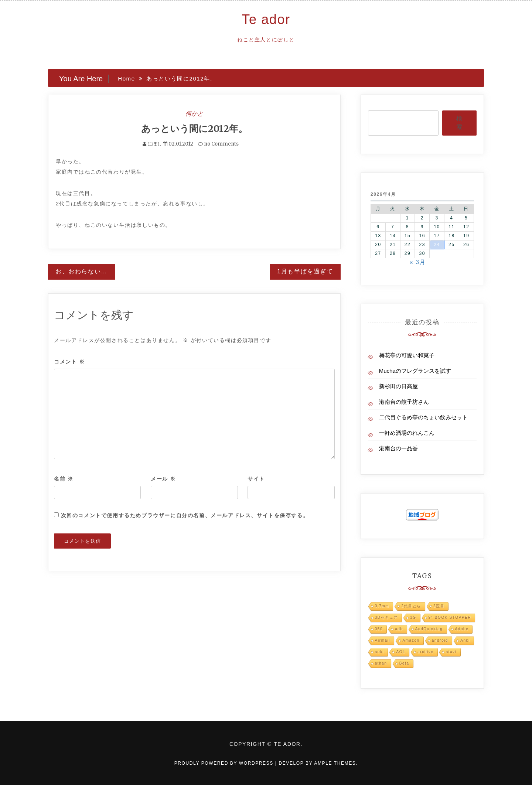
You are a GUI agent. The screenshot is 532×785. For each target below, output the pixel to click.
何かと (194, 113)
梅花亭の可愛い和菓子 (407, 355)
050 (379, 629)
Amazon (411, 640)
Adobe (462, 629)
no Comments (218, 144)
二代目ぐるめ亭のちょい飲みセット (423, 417)
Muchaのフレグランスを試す (415, 371)
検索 (459, 123)
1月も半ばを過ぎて (305, 271)
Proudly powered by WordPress (225, 763)
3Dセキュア (386, 617)
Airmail (383, 640)
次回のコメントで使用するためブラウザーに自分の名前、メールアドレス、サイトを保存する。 (185, 515)
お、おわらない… (81, 271)
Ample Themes (335, 763)
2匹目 (439, 606)
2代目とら (411, 606)
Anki (465, 640)
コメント (69, 362)
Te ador (266, 19)
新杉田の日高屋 (398, 386)
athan (381, 663)
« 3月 (418, 262)
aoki (380, 652)
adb (399, 629)
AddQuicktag (429, 629)
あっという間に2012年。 (194, 129)
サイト (256, 479)
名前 (64, 479)
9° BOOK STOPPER (450, 617)
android (440, 640)
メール (163, 479)
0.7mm (382, 606)
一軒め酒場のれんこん (407, 433)
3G (413, 617)
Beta (404, 663)
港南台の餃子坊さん (404, 402)
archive (425, 652)
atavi (451, 652)
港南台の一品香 (398, 448)
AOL (401, 652)
